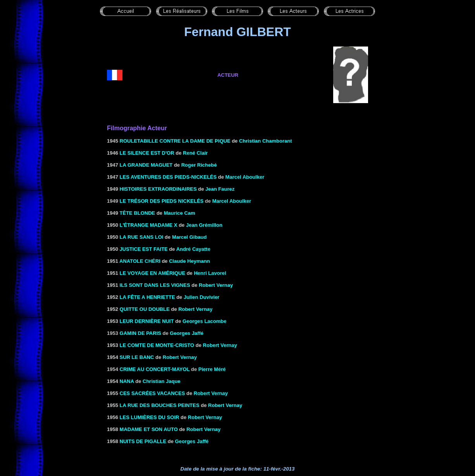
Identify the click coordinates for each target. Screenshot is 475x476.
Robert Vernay (216, 285)
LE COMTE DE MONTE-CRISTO (157, 345)
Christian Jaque (162, 381)
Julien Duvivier (201, 297)
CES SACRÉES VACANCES (152, 393)
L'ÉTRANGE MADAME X (149, 225)
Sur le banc (137, 357)
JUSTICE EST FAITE (144, 249)
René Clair (195, 153)
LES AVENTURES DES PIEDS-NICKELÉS (168, 177)
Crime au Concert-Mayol (155, 369)
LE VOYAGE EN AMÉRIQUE (153, 273)
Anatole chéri (140, 261)
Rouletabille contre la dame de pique (175, 141)
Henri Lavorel (210, 273)
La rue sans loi (142, 237)
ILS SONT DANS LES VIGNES (155, 285)
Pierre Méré (212, 369)
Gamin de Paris (140, 333)
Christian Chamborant (266, 141)
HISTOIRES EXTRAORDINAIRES (158, 189)
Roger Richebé (199, 165)
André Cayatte (193, 249)
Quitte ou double (145, 309)
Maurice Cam (180, 213)
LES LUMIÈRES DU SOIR (150, 417)
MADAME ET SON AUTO (149, 429)
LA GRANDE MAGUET (146, 165)
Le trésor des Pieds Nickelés (162, 201)
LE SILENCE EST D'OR (147, 153)
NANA (127, 381)
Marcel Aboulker (245, 177)
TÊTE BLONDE (138, 213)
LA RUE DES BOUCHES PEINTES (160, 405)
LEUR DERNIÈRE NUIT (147, 321)
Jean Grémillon (204, 225)
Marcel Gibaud (189, 237)
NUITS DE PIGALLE (143, 441)
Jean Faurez (220, 189)
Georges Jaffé (187, 333)
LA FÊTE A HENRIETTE (147, 297)
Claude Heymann (189, 261)
